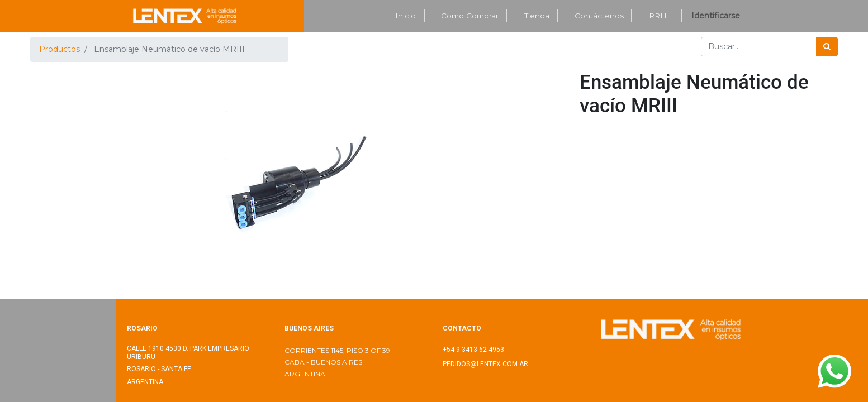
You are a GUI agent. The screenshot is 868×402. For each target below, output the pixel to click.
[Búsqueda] (827, 47)
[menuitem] (406, 16)
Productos (60, 49)
